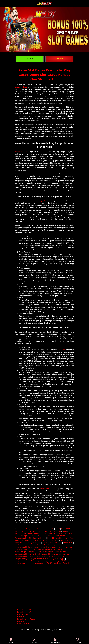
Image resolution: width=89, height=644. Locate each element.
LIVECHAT (78, 641)
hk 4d (31, 561)
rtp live (66, 554)
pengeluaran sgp (48, 547)
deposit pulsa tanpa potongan (39, 556)
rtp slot (45, 559)
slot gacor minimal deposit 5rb (32, 552)
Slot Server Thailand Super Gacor (46, 540)
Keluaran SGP (61, 536)
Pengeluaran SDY (47, 529)
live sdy (38, 554)
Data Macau (22, 617)
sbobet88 (61, 350)
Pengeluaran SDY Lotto (26, 610)
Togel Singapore (40, 533)
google (47, 515)
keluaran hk (68, 543)
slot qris (31, 547)
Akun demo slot (21, 152)
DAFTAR (30, 59)
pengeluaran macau (38, 563)
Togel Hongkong (62, 538)
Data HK (57, 531)
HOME (11, 641)
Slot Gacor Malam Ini (37, 538)
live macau (48, 549)
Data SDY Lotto (23, 614)
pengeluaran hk (60, 545)
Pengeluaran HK (32, 529)
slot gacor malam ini (36, 549)
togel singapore (21, 545)
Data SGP (49, 531)
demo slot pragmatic (50, 489)
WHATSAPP (56, 641)
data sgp (58, 543)
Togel (57, 529)
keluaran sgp (22, 549)
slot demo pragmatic (38, 201)
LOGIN (59, 59)
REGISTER (33, 641)
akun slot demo (21, 87)
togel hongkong (46, 545)
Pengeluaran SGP (61, 533)
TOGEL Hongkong (54, 563)
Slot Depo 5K (25, 536)
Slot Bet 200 (26, 540)
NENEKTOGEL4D (24, 624)
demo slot (58, 552)
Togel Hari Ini (38, 531)
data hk (63, 561)
